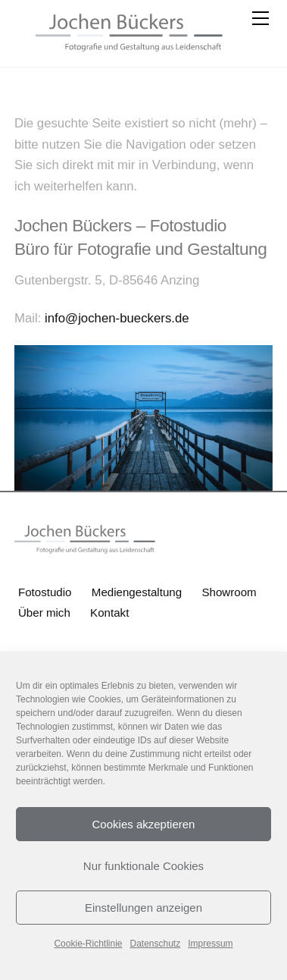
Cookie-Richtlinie (88, 944)
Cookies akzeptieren (144, 824)
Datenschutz (156, 944)
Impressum (210, 944)
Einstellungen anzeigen (143, 908)
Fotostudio (45, 592)
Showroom (229, 592)
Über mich (44, 612)
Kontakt (109, 612)
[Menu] (259, 20)
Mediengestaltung (137, 592)
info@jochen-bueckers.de (115, 318)
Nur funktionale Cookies (143, 866)
